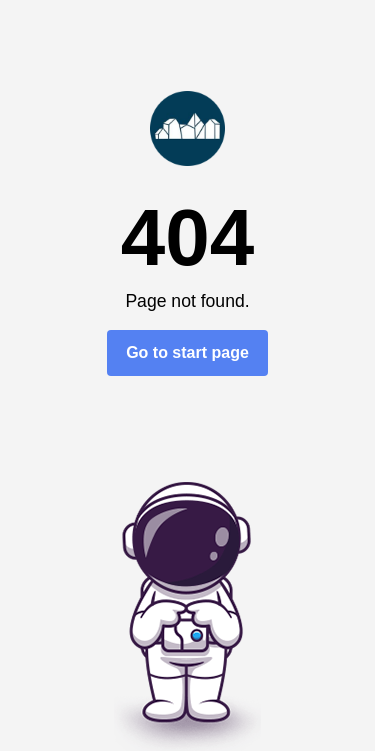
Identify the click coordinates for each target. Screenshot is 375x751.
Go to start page (187, 352)
